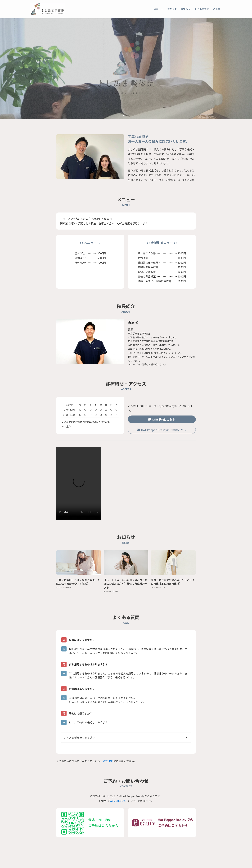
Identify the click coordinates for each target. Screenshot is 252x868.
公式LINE (108, 761)
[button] (123, 116)
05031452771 (119, 801)
